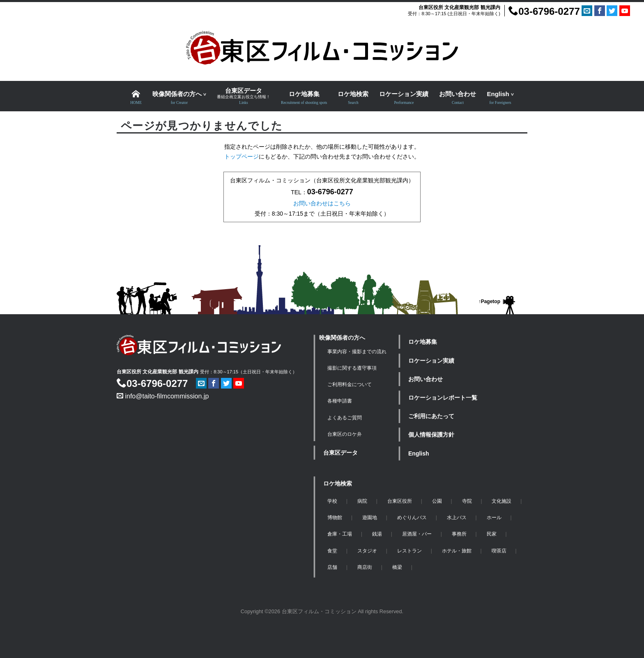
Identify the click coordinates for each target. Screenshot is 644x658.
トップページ (241, 156)
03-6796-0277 (544, 11)
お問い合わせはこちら (322, 203)
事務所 (459, 534)
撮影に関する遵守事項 (352, 368)
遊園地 (370, 518)
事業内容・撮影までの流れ (357, 352)
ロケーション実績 (431, 361)
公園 (437, 501)
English (419, 453)
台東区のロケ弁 (345, 434)
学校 (332, 501)
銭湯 (377, 534)
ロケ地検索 (338, 483)
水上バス (457, 518)
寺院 (467, 501)
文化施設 (501, 501)
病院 (362, 501)
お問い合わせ (425, 379)
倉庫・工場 (340, 534)
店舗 (332, 567)
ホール (494, 518)
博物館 (335, 518)
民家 (492, 534)
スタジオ (367, 551)
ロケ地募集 (423, 342)
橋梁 (397, 567)
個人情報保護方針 (431, 435)
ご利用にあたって (431, 416)
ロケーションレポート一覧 (443, 398)
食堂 (332, 551)
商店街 (365, 567)
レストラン (409, 551)
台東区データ (340, 453)
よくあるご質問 (345, 418)
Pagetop (491, 301)
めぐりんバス (412, 518)
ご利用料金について (350, 384)
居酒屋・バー (417, 534)
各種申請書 (340, 401)
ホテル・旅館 (457, 551)
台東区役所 (400, 501)
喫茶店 (499, 551)
